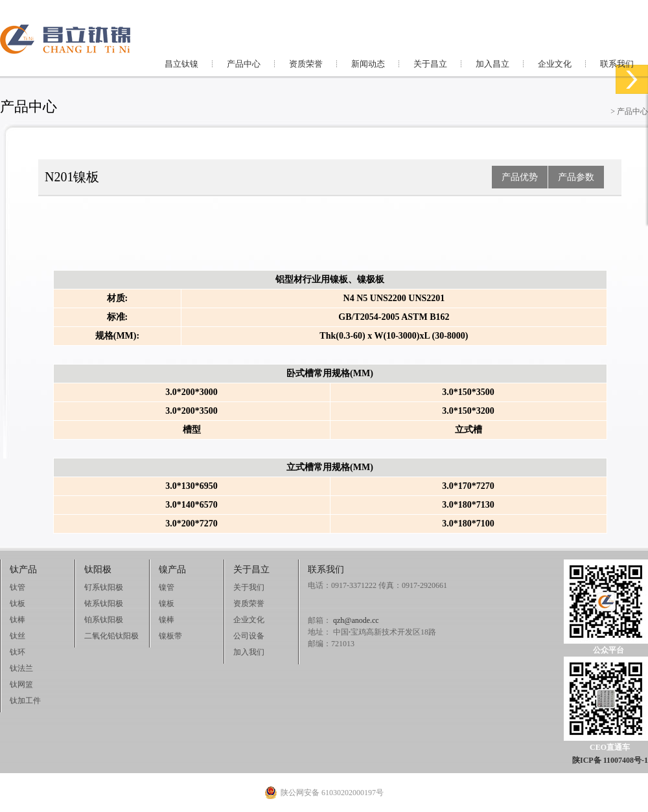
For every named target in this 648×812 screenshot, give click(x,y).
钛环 (17, 652)
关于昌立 (430, 64)
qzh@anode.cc (356, 620)
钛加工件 (25, 701)
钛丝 (17, 636)
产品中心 (244, 64)
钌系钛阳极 (104, 587)
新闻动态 (368, 64)
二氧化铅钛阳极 (111, 636)
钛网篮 (21, 684)
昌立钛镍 (181, 64)
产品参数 (576, 177)
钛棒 (17, 620)
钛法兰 (21, 668)
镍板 (167, 603)
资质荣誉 (306, 64)
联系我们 (617, 64)
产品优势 (520, 177)
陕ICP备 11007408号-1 (610, 760)
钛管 (17, 587)
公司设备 (249, 636)
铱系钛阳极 (104, 603)
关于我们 (249, 587)
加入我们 (249, 652)
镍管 (167, 587)
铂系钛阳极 (104, 620)
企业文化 (555, 64)
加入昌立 (492, 64)
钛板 (17, 603)
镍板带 (170, 636)
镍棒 (167, 620)
